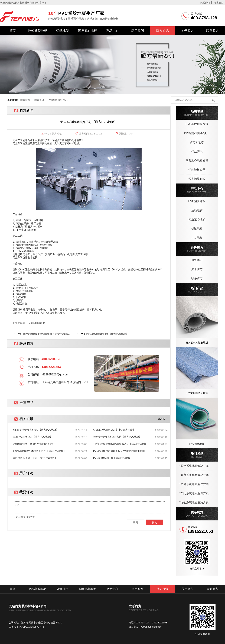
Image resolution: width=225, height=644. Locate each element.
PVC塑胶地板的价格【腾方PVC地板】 (107, 334)
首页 (12, 31)
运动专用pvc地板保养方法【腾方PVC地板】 (117, 437)
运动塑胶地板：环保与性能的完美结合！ (35, 444)
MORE (161, 419)
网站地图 (218, 3)
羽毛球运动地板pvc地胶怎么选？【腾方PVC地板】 (121, 444)
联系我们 (205, 3)
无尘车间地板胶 (43, 143)
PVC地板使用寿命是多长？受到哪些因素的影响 (119, 451)
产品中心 (112, 31)
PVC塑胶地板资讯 (58, 100)
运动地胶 (63, 31)
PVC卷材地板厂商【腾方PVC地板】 (113, 458)
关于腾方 (187, 31)
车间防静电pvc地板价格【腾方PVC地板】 (36, 430)
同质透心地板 (87, 31)
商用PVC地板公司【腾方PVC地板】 (33, 437)
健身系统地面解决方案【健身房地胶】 (114, 430)
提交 (155, 522)
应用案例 (138, 31)
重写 (136, 522)
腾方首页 (25, 100)
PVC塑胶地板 (37, 31)
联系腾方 (213, 31)
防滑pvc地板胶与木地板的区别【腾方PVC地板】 (39, 451)
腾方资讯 (162, 31)
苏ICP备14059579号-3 (31, 627)
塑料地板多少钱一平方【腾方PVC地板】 (35, 458)
